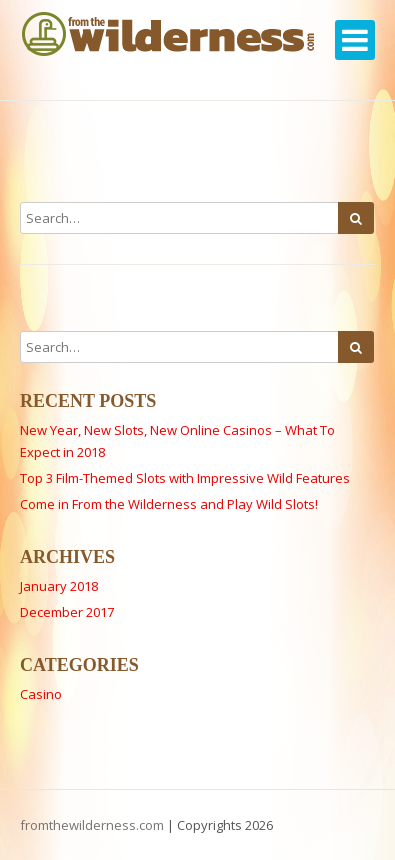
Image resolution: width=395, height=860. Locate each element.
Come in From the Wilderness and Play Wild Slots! (169, 504)
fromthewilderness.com (92, 825)
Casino (41, 694)
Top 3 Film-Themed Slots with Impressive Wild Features (185, 478)
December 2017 (67, 612)
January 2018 (59, 586)
